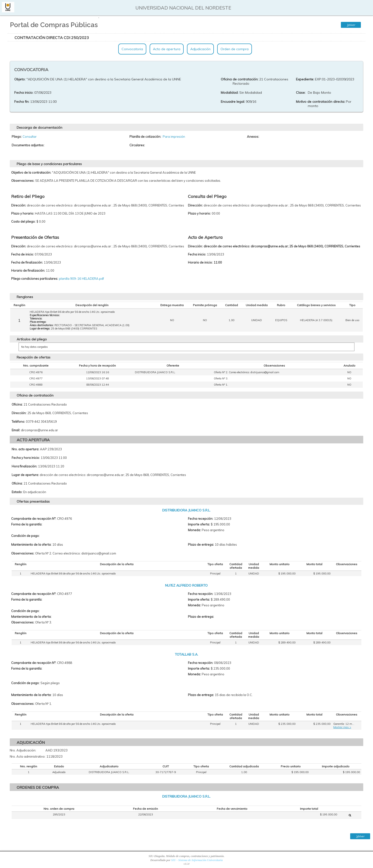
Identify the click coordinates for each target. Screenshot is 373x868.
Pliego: (17, 137)
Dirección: (19, 413)
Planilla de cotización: (145, 137)
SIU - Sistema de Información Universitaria (197, 860)
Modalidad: (230, 93)
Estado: (17, 492)
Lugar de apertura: (25, 475)
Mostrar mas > (342, 727)
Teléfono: (18, 422)
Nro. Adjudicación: (23, 750)
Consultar (30, 137)
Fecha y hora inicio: (26, 458)
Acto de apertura (167, 49)
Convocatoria (132, 49)
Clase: (301, 93)
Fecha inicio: (24, 93)
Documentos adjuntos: (28, 145)
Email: (16, 430)
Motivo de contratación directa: (320, 102)
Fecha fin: (22, 102)
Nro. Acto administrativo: (28, 756)
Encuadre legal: (233, 102)
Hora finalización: (24, 466)
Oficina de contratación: (240, 79)
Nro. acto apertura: (25, 449)
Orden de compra (235, 49)
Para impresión (174, 137)
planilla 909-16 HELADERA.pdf (81, 279)
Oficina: (17, 404)
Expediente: (305, 79)
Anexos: (253, 137)
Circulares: (137, 145)
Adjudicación (200, 49)
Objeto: (20, 79)
